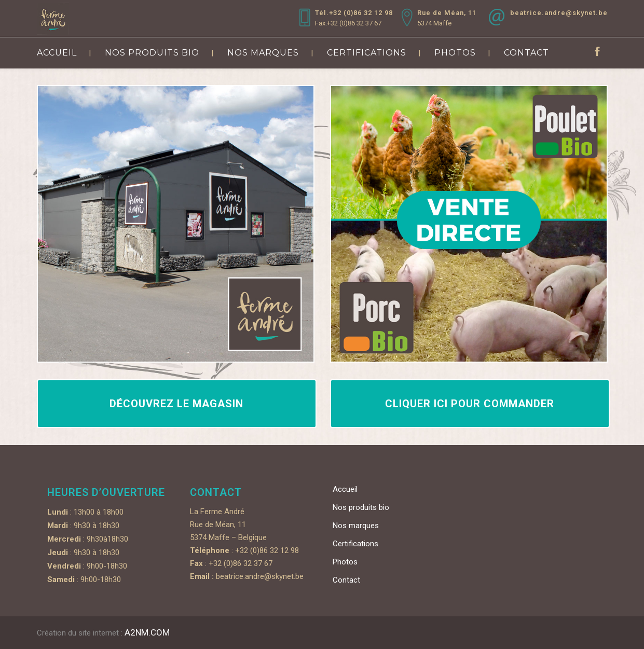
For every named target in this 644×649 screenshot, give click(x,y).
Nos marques (356, 526)
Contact (346, 580)
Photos (345, 562)
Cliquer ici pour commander (470, 404)
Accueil (345, 489)
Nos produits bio (361, 507)
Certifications (355, 544)
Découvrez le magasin (176, 404)
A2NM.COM (147, 632)
